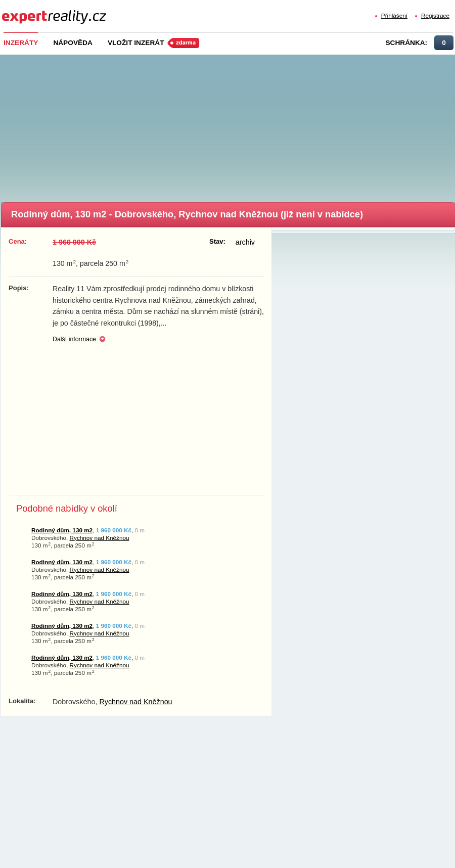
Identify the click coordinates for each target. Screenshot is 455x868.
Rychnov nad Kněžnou (100, 538)
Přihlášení (394, 15)
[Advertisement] (229, 125)
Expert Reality (20, 11)
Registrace (435, 15)
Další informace (74, 339)
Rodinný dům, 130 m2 (62, 530)
